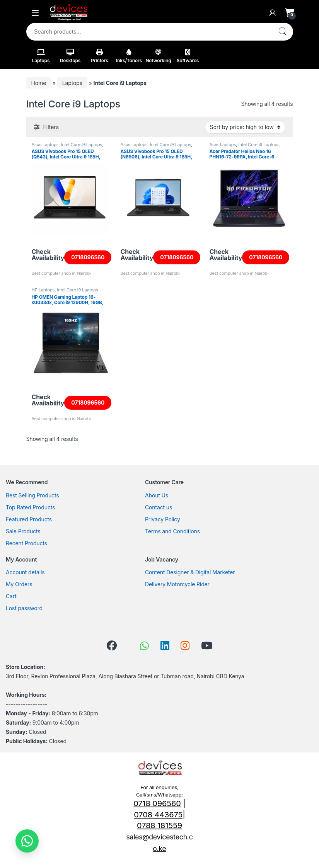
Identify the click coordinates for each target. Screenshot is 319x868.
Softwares (188, 56)
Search (282, 32)
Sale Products (23, 531)
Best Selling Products (32, 495)
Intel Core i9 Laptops (82, 145)
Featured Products (29, 519)
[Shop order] (245, 127)
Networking (158, 56)
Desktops (70, 56)
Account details (25, 572)
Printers (100, 56)
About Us (157, 495)
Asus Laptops (45, 145)
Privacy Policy (163, 519)
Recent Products (26, 543)
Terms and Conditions (172, 531)
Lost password (24, 608)
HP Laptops (43, 290)
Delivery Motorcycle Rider (177, 584)
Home (39, 83)
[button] (27, 841)
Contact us (159, 507)
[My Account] (273, 13)
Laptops (41, 56)
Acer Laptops (223, 145)
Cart (11, 596)
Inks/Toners (129, 56)
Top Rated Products (30, 507)
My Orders (19, 584)
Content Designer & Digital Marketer (190, 572)
